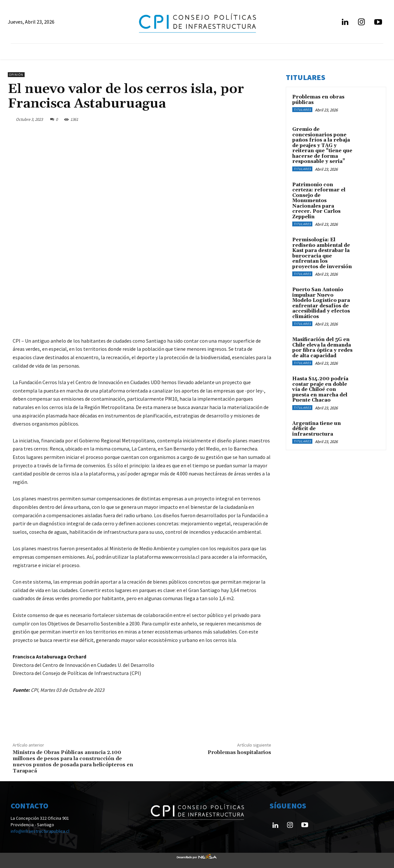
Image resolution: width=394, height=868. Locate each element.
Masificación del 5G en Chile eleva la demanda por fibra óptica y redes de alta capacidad (322, 348)
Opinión (16, 75)
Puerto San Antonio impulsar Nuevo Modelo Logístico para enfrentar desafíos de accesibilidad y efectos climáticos (321, 303)
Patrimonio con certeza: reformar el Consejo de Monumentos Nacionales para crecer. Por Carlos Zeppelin (319, 201)
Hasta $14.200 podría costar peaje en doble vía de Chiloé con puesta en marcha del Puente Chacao (320, 389)
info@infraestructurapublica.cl (40, 831)
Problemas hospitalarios (239, 752)
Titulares (302, 110)
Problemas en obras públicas (318, 100)
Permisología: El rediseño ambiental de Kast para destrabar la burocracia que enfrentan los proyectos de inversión (322, 253)
